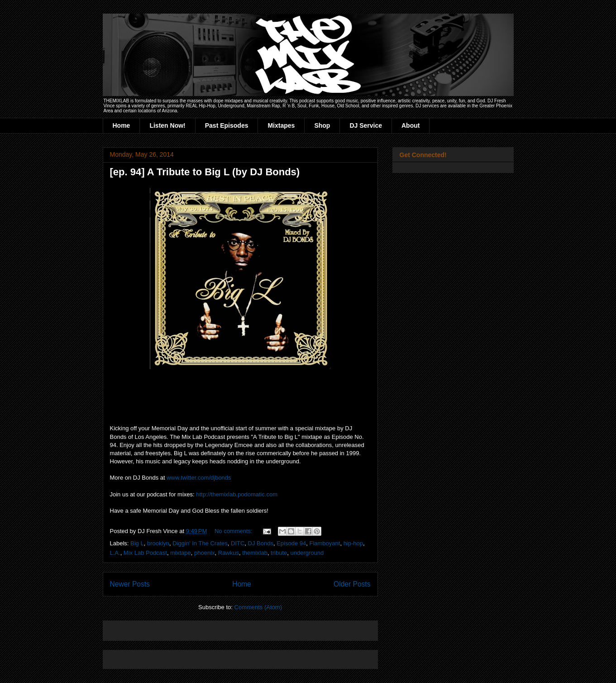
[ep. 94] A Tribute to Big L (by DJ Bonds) (205, 172)
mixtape (181, 553)
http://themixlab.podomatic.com (237, 494)
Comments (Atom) (258, 607)
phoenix (205, 553)
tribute (279, 553)
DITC (238, 543)
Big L (137, 543)
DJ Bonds (261, 543)
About (411, 125)
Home (122, 125)
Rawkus (229, 553)
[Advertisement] (216, 628)
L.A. (115, 553)
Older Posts (352, 584)
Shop (322, 125)
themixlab (255, 553)
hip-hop (353, 543)
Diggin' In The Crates (200, 543)
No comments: (234, 531)
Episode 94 (291, 543)
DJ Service (366, 125)
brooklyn (158, 543)
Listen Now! (167, 125)
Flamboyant (325, 543)
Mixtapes (281, 125)
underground (307, 553)
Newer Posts (130, 584)
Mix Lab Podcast (145, 553)
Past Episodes (227, 125)
